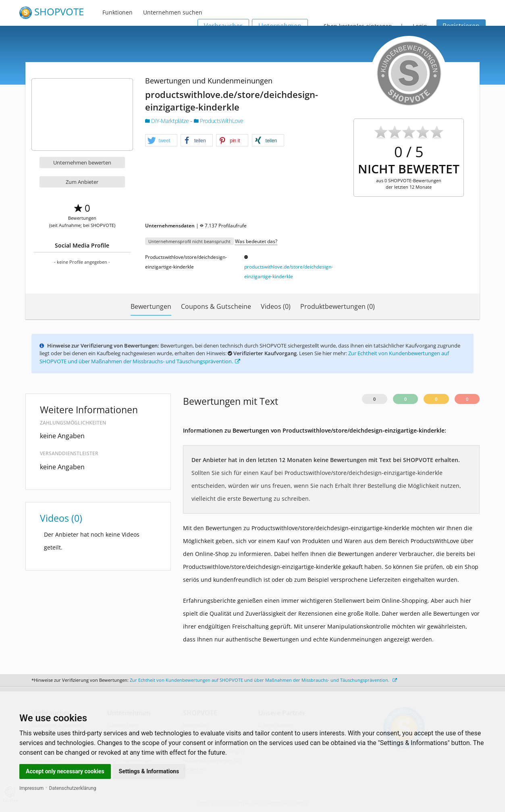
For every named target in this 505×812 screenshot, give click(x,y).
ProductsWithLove (219, 121)
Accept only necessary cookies (65, 771)
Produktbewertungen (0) (338, 306)
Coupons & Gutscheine (216, 306)
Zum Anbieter (82, 182)
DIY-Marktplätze (168, 121)
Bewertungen (151, 306)
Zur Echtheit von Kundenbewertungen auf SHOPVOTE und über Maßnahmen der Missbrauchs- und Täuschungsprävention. (263, 680)
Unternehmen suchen (173, 12)
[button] (161, 141)
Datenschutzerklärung (73, 788)
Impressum (31, 788)
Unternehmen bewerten (82, 162)
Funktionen (117, 12)
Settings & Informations (149, 771)
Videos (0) (276, 306)
